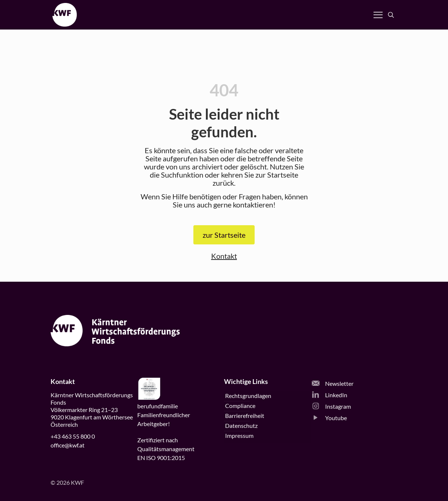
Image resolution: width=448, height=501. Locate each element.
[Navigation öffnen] (378, 15)
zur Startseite (224, 235)
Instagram (331, 406)
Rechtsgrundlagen (248, 396)
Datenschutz (241, 425)
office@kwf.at (68, 445)
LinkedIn (330, 395)
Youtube (329, 418)
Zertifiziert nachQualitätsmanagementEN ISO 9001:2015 (166, 449)
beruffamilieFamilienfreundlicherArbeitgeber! (164, 415)
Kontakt (224, 256)
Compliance (240, 406)
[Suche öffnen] (391, 15)
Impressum (239, 435)
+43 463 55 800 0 (73, 436)
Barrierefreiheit (245, 416)
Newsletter (333, 383)
